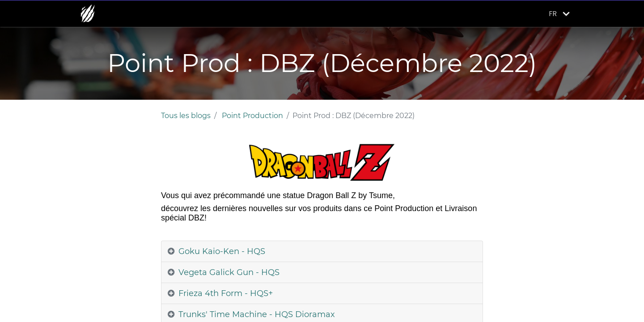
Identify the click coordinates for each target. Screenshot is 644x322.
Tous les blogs (186, 116)
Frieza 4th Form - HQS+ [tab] (226, 293)
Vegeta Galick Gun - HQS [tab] (229, 272)
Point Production (252, 116)
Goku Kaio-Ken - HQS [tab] (222, 251)
